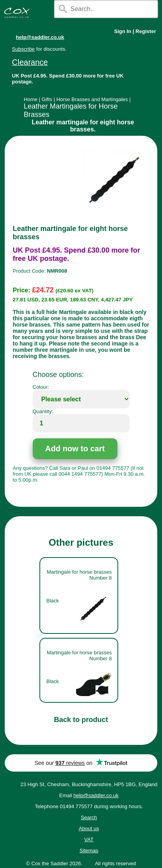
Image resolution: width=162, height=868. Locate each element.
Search (89, 817)
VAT (89, 839)
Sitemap (89, 850)
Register (146, 31)
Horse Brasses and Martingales (92, 99)
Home (31, 99)
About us (89, 828)
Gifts (47, 99)
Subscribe (23, 49)
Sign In (122, 31)
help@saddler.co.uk (40, 37)
